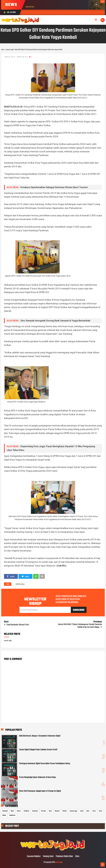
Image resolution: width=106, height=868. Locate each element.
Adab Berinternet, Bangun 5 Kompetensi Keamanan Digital (40, 736)
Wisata (4, 815)
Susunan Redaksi (34, 856)
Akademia (5, 811)
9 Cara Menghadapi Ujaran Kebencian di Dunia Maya (37, 777)
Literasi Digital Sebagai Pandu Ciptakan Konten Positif (38, 750)
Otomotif (57, 811)
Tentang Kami (48, 856)
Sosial (82, 811)
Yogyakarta (12, 815)
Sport (88, 811)
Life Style (43, 811)
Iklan (77, 856)
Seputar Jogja (20, 584)
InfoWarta (26, 811)
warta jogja (59, 862)
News (50, 811)
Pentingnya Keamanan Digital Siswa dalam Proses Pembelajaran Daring (45, 764)
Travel (100, 811)
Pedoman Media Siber (64, 856)
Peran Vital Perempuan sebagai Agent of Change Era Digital (40, 791)
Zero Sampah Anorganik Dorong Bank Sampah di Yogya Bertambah (55, 321)
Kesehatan (35, 811)
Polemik (65, 811)
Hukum (19, 811)
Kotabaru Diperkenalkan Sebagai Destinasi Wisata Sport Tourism (54, 187)
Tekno (94, 811)
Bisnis (12, 811)
